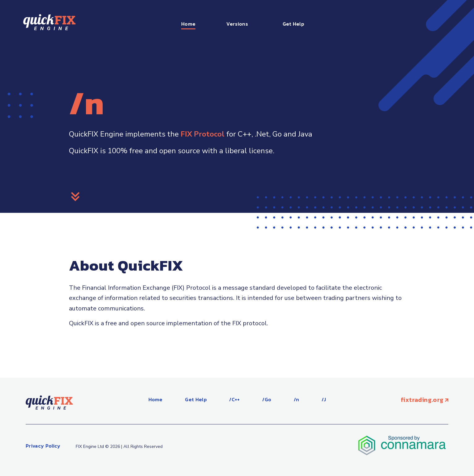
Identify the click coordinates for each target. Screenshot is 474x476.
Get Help (294, 24)
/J (324, 399)
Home (188, 24)
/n (297, 399)
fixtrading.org (425, 400)
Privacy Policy (43, 446)
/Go (267, 399)
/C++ (234, 399)
